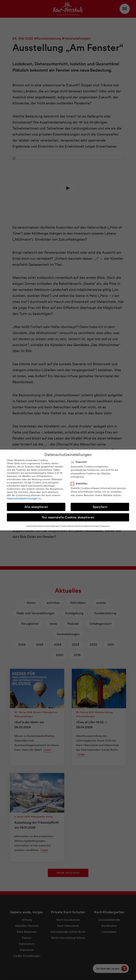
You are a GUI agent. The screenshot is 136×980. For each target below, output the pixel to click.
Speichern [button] (100, 507)
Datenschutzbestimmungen (22, 498)
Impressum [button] (105, 526)
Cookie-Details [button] (67, 526)
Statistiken (80, 484)
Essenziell (80, 462)
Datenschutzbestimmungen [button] (87, 526)
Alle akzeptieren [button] (36, 507)
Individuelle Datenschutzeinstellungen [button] (43, 526)
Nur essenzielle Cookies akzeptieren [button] (68, 517)
